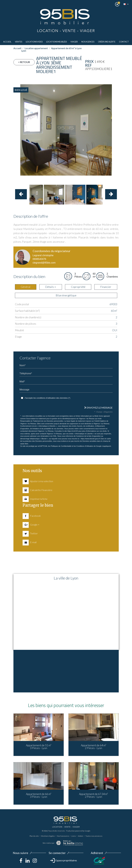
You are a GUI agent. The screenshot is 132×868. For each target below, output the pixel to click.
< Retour (24, 62)
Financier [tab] (106, 287)
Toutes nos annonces (94, 836)
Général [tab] (26, 287)
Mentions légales (48, 836)
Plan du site (34, 836)
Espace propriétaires (64, 860)
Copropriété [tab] (78, 287)
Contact (124, 42)
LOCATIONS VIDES (34, 42)
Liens (74, 836)
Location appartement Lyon (34, 49)
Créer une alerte (107, 42)
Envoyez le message (98, 408)
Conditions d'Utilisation (85, 446)
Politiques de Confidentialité (61, 446)
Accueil (7, 42)
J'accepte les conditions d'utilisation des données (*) (47, 398)
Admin (81, 836)
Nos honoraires (63, 836)
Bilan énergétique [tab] (66, 295)
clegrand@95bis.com (44, 263)
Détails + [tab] (51, 287)
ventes (19, 42)
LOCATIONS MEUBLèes (57, 42)
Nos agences (88, 42)
